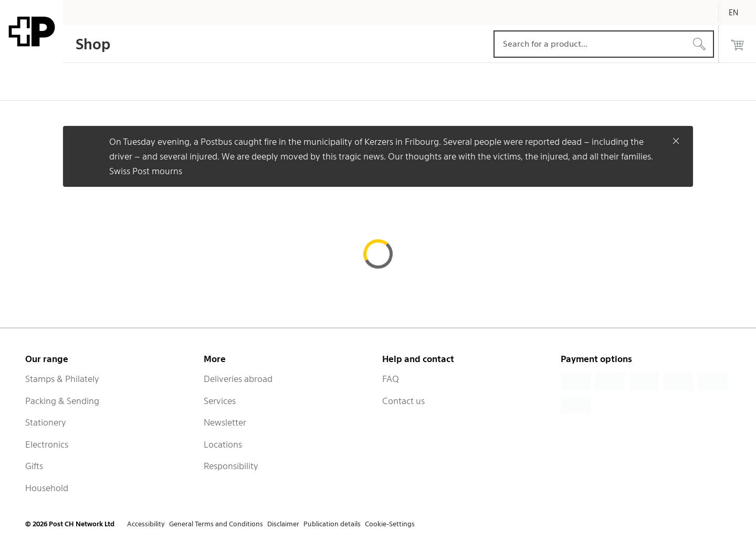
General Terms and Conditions (216, 524)
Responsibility (231, 466)
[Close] (676, 141)
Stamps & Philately (62, 379)
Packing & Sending (62, 401)
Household (47, 488)
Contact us (403, 401)
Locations (223, 444)
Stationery (46, 422)
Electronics (47, 444)
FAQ (391, 379)
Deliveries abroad (238, 379)
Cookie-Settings (390, 524)
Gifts (34, 466)
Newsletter (225, 422)
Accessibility (146, 524)
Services (220, 401)
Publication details (332, 524)
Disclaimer (283, 524)
